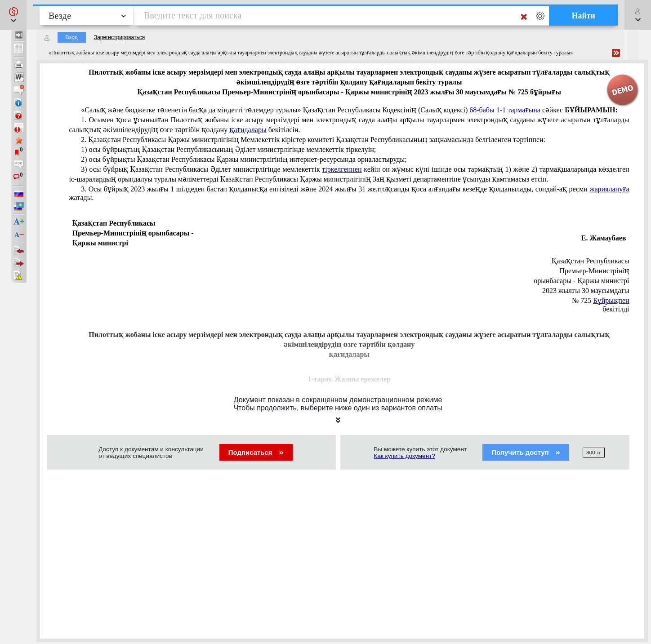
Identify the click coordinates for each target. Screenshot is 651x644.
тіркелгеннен (342, 169)
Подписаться (256, 452)
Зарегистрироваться (119, 37)
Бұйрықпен (611, 300)
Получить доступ (526, 452)
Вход (72, 37)
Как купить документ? (404, 456)
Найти (583, 16)
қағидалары (248, 130)
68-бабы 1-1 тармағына (505, 110)
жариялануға (609, 189)
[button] (13, 15)
